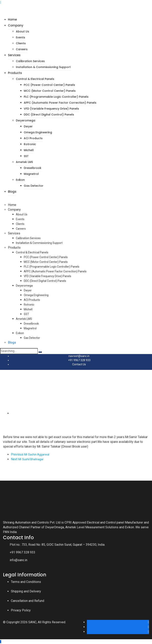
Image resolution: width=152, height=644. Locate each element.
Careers (22, 49)
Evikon (20, 180)
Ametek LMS (24, 162)
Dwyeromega (26, 120)
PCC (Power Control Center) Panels (49, 85)
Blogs (12, 192)
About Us (22, 31)
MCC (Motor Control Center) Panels (50, 91)
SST (26, 156)
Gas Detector (34, 186)
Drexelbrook (33, 168)
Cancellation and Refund (28, 601)
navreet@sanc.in (79, 356)
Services (14, 55)
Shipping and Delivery (26, 591)
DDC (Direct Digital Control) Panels (49, 115)
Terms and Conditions (26, 582)
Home (12, 19)
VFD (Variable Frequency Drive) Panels (51, 109)
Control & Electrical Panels (35, 79)
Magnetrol (31, 174)
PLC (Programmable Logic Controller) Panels (56, 97)
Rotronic (30, 144)
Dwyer (28, 126)
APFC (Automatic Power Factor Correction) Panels (60, 103)
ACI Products (33, 138)
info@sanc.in (19, 560)
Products (15, 73)
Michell (29, 150)
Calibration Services (30, 61)
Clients (21, 43)
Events (20, 37)
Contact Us (79, 364)
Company (16, 25)
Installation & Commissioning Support (43, 67)
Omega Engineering (38, 132)
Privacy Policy (21, 610)
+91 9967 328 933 (79, 360)
